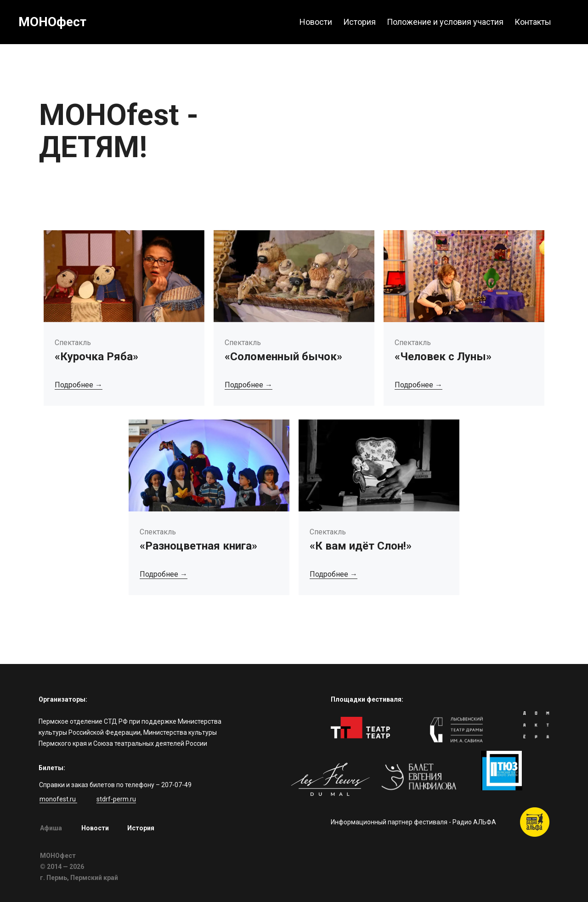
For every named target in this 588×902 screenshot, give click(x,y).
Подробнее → (79, 385)
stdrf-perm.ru (116, 799)
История (141, 828)
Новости (95, 828)
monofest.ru (58, 799)
